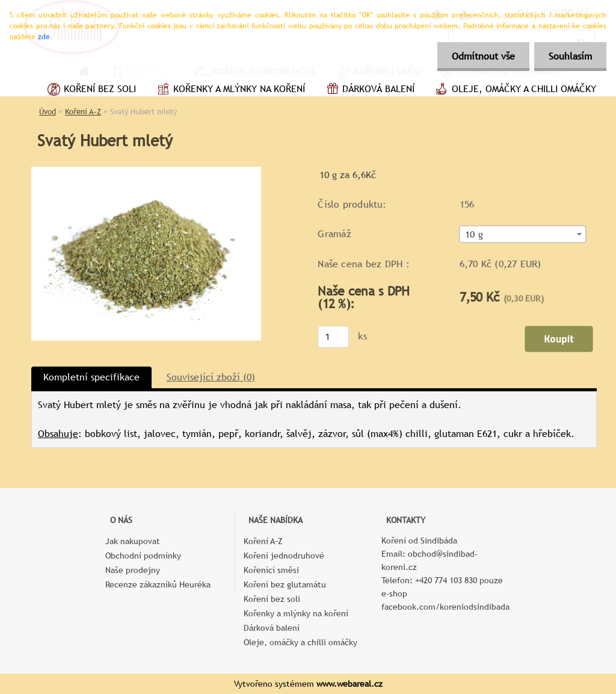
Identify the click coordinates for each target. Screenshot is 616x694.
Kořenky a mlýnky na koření (229, 90)
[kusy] (333, 336)
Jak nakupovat (133, 541)
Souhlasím (570, 56)
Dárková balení (369, 90)
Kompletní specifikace (91, 377)
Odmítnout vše (482, 56)
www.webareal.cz (350, 684)
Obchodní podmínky (143, 556)
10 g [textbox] (474, 235)
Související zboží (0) (211, 377)
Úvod (48, 112)
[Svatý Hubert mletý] (146, 171)
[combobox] (523, 234)
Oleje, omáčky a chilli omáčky (514, 90)
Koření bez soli (90, 90)
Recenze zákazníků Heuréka (158, 584)
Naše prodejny (133, 570)
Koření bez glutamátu (285, 584)
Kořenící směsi (271, 570)
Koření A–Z (83, 112)
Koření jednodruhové (284, 556)
